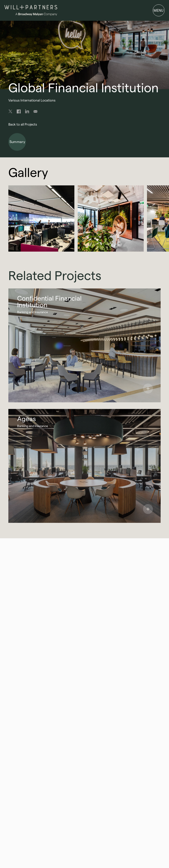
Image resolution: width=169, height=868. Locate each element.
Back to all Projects (23, 124)
